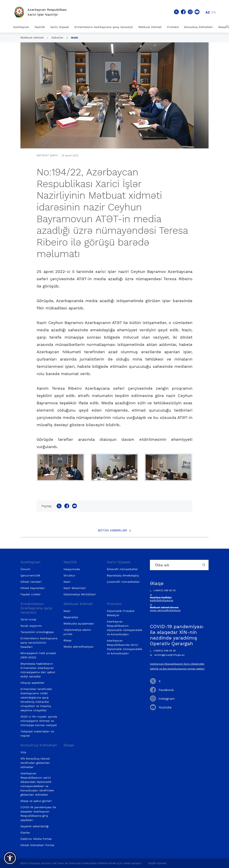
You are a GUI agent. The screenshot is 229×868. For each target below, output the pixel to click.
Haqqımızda (72, 569)
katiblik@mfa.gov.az (162, 600)
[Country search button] (205, 565)
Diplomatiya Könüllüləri (80, 594)
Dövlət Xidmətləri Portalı (37, 845)
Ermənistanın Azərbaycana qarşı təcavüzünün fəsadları (39, 643)
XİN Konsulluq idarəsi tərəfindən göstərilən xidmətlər (35, 763)
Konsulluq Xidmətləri (198, 27)
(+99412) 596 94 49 (163, 651)
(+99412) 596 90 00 (163, 590)
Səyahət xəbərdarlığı (35, 826)
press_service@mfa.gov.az (165, 610)
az (208, 12)
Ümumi (25, 569)
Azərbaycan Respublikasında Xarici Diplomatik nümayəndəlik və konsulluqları (125, 647)
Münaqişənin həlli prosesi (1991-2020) (38, 655)
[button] (10, 858)
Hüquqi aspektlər (32, 683)
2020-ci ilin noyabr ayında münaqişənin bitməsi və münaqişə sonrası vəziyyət (39, 721)
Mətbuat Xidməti (150, 27)
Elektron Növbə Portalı (36, 839)
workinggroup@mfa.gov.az (167, 655)
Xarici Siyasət (60, 27)
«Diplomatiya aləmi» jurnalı (77, 632)
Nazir (67, 582)
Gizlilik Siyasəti (157, 863)
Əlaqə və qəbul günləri (36, 801)
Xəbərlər (57, 38)
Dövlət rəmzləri (31, 582)
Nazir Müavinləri (75, 588)
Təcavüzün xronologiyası (37, 632)
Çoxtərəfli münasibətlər (123, 582)
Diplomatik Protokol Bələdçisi (121, 613)
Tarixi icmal (28, 619)
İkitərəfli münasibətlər (122, 569)
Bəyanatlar (71, 617)
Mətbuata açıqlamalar (79, 623)
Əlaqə (222, 27)
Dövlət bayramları (33, 588)
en (214, 12)
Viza (23, 752)
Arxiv (75, 38)
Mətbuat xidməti (32, 38)
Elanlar (25, 833)
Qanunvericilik (30, 575)
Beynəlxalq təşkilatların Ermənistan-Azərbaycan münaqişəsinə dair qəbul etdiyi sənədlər (38, 670)
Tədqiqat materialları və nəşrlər (37, 733)
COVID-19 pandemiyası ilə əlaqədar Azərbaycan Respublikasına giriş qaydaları (38, 814)
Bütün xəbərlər (112, 530)
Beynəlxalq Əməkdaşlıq (123, 575)
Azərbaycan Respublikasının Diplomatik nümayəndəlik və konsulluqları (125, 628)
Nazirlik (40, 27)
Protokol (173, 27)
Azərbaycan (21, 27)
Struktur (69, 575)
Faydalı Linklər (31, 594)
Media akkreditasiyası (78, 647)
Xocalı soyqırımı (31, 626)
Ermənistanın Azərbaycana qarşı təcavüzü (104, 27)
